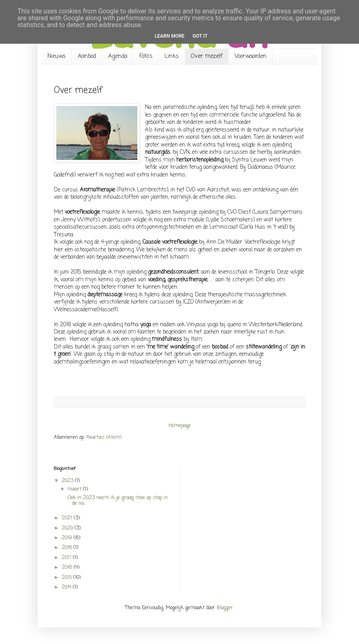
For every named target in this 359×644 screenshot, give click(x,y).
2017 (67, 558)
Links (172, 56)
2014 (67, 587)
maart (75, 489)
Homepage (180, 426)
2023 (68, 481)
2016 (68, 567)
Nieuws (57, 56)
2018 (67, 548)
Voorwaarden (251, 56)
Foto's (146, 56)
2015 (67, 578)
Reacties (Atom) (104, 438)
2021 (68, 518)
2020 (68, 528)
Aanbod (87, 56)
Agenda (118, 56)
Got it (200, 36)
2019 (68, 538)
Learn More (170, 36)
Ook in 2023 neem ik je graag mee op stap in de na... (117, 501)
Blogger (225, 608)
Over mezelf (207, 56)
